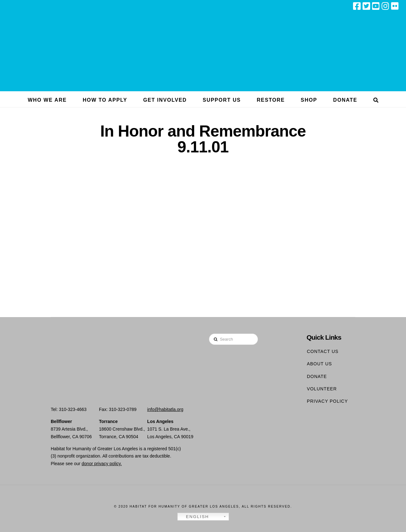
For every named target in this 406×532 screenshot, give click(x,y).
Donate (317, 376)
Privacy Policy (327, 401)
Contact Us (323, 351)
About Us (319, 364)
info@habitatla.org (165, 409)
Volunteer (322, 389)
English (194, 517)
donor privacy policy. (102, 464)
